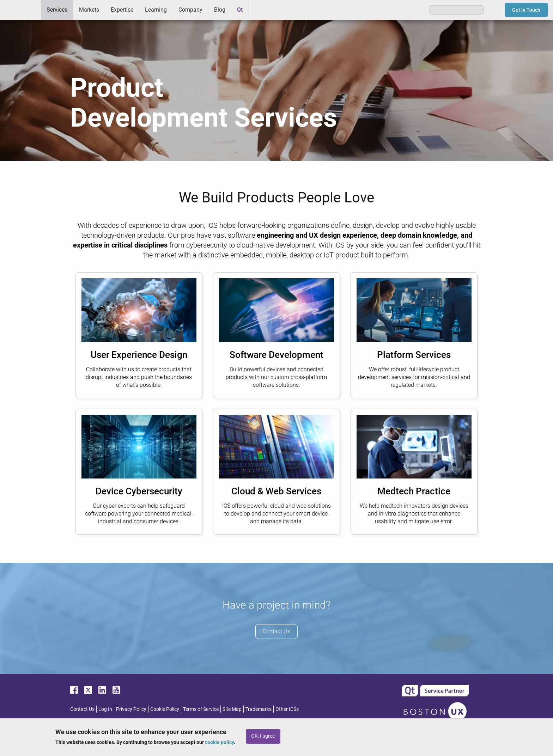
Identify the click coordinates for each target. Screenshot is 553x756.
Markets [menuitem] (89, 10)
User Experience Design (139, 355)
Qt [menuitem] (240, 10)
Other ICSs (287, 709)
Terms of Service (201, 709)
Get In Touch (526, 10)
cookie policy (219, 742)
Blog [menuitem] (220, 10)
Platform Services (414, 355)
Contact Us (276, 631)
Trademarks (259, 709)
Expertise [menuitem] (122, 10)
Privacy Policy (131, 709)
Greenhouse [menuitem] (259, 10)
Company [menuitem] (190, 10)
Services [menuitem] (57, 10)
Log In (105, 709)
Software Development (276, 355)
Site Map (232, 709)
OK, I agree (263, 736)
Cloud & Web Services (276, 491)
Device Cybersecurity (139, 491)
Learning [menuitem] (156, 10)
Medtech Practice (414, 491)
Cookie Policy (165, 709)
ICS (20, 10)
